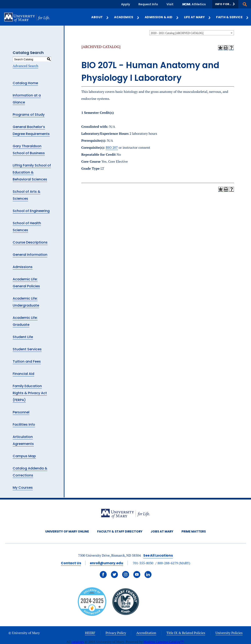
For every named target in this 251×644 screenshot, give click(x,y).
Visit (170, 4)
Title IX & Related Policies (186, 633)
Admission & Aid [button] (162, 17)
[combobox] (192, 33)
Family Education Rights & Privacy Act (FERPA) (30, 393)
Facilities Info (24, 425)
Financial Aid (23, 374)
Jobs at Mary (162, 531)
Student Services (27, 349)
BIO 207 (112, 147)
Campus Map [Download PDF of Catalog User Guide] (24, 456)
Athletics (199, 4)
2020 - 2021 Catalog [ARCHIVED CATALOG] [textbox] (177, 33)
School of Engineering (31, 211)
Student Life (23, 337)
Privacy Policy (116, 633)
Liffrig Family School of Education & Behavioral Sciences (32, 172)
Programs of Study (29, 115)
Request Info (148, 4)
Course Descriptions (30, 242)
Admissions (23, 267)
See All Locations (158, 555)
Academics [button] (127, 17)
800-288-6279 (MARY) (174, 563)
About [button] (100, 17)
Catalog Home (25, 83)
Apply (125, 4)
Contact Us (71, 563)
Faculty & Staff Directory (120, 531)
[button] (225, 4)
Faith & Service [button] (233, 17)
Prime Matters (194, 531)
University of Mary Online (67, 531)
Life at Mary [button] (198, 17)
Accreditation (146, 633)
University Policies (229, 633)
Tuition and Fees (27, 361)
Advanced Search (25, 66)
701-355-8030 (143, 563)
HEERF (90, 633)
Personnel (21, 412)
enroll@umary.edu (106, 563)
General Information (30, 255)
